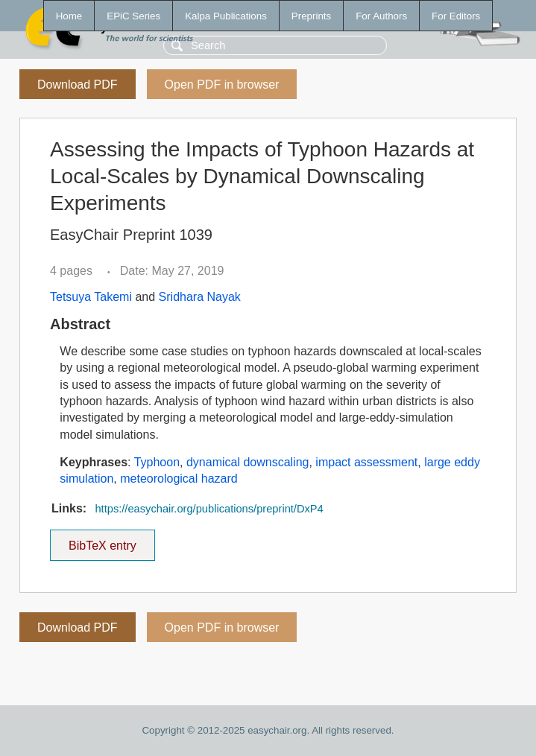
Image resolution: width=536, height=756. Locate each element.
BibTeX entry (102, 541)
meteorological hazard (179, 479)
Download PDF (78, 85)
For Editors (456, 16)
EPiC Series (133, 16)
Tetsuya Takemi (91, 297)
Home (69, 16)
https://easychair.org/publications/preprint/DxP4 (209, 509)
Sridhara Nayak (200, 297)
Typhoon (157, 462)
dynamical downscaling (248, 462)
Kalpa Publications (226, 16)
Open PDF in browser (222, 85)
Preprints (311, 16)
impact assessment (366, 462)
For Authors (381, 16)
